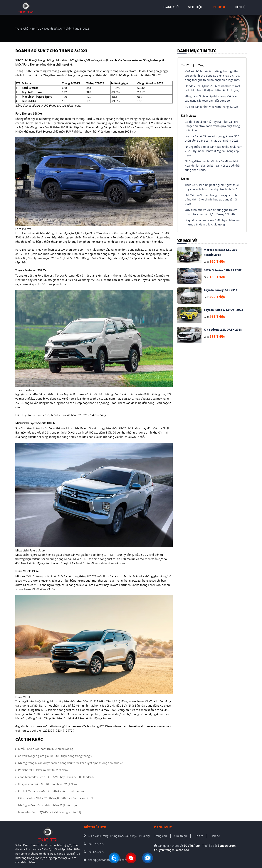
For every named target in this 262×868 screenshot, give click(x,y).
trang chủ (171, 7)
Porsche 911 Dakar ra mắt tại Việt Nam (43, 770)
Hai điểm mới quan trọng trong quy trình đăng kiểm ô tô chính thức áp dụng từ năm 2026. (212, 199)
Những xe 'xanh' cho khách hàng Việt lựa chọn (47, 805)
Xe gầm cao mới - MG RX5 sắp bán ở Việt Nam (47, 784)
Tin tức (199, 836)
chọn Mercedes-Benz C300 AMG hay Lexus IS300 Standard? (56, 777)
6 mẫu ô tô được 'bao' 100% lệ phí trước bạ (46, 749)
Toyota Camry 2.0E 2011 (221, 290)
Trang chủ (160, 836)
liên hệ (240, 7)
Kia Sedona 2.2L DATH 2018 (223, 330)
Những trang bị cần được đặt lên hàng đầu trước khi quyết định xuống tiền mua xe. (71, 763)
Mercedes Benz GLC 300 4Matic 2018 (220, 252)
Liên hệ (215, 836)
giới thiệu (195, 7)
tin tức (36, 29)
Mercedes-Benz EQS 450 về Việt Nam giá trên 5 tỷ (50, 812)
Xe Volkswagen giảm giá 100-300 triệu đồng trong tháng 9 (55, 756)
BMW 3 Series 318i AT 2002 (223, 270)
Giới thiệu (180, 836)
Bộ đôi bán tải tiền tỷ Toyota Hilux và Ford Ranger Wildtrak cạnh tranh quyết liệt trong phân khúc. (212, 126)
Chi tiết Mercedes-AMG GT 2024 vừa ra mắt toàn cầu (52, 791)
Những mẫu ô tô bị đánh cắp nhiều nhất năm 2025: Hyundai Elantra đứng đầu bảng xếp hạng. (214, 151)
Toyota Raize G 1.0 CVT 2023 (223, 310)
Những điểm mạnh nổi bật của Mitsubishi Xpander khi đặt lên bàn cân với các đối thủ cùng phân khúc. (212, 165)
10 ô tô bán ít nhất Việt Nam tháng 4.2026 (212, 107)
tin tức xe (218, 7)
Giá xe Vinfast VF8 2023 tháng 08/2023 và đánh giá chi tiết (56, 798)
